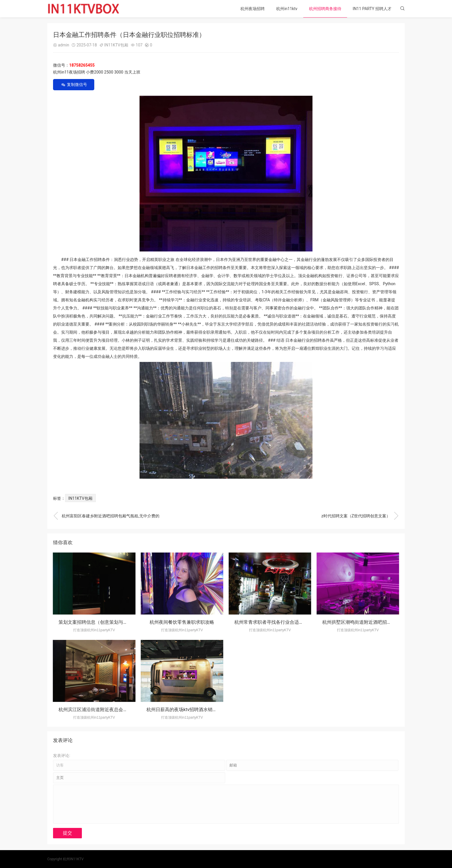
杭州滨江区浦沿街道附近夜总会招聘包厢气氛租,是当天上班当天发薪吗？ (133, 710)
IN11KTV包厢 (116, 45)
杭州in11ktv (287, 9)
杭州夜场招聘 (253, 9)
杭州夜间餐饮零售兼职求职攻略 (182, 622)
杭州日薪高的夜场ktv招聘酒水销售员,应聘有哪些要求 (201, 710)
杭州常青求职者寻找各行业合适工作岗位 (276, 622)
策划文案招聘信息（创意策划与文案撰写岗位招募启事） (116, 622)
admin (64, 45)
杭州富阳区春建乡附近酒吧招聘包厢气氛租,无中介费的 (106, 516)
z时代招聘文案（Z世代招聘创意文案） (360, 516)
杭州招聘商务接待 (325, 9)
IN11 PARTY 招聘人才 (372, 9)
